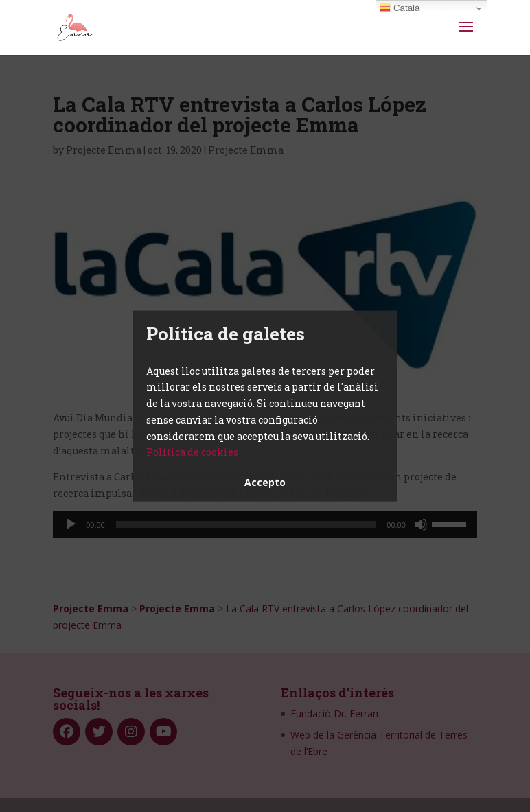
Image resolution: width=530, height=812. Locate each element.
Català (400, 8)
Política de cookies (192, 452)
